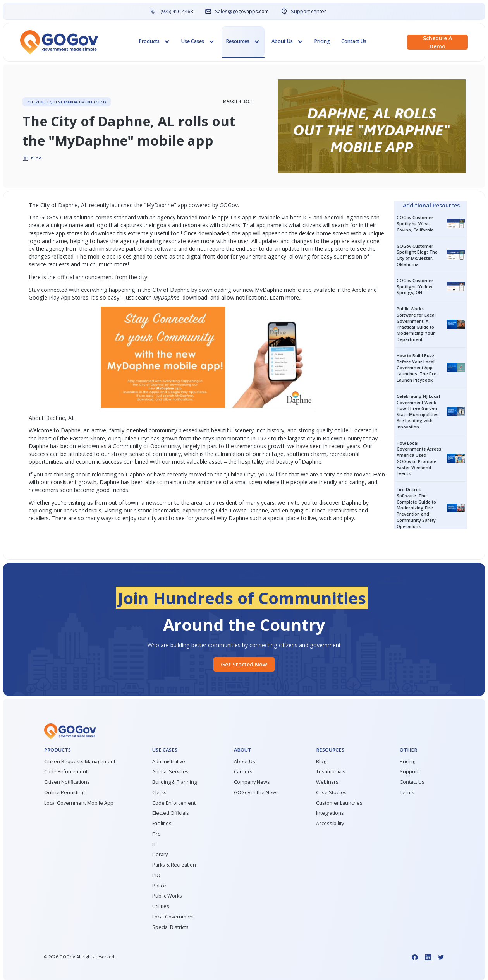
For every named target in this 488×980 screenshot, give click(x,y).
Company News (252, 782)
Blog (321, 762)
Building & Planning (174, 782)
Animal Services (170, 772)
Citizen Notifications (67, 782)
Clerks (159, 792)
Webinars (327, 782)
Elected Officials (171, 813)
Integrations (330, 813)
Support (409, 772)
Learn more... (286, 297)
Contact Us (354, 41)
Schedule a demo (437, 42)
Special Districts (170, 927)
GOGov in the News (256, 792)
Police (159, 886)
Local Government (173, 917)
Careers (243, 772)
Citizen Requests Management (80, 762)
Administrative (169, 762)
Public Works (167, 896)
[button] (155, 42)
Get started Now (244, 664)
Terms (407, 792)
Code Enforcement (66, 772)
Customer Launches (339, 803)
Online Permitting (64, 792)
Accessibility (330, 823)
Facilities (162, 823)
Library (160, 854)
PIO (156, 875)
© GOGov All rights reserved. (80, 957)
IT (154, 844)
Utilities (161, 906)
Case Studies (331, 792)
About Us (245, 762)
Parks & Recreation (174, 865)
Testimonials (331, 772)
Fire (156, 834)
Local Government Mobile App (79, 803)
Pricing (322, 41)
